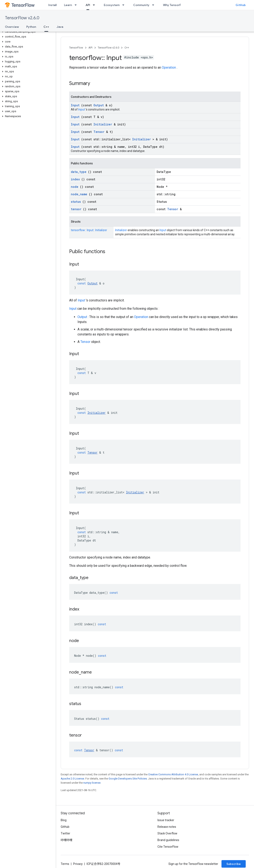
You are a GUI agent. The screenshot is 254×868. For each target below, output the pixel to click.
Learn (68, 5)
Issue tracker (166, 820)
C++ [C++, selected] (46, 27)
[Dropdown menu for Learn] (77, 5)
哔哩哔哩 (67, 840)
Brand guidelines (168, 840)
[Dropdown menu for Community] (154, 5)
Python (31, 27)
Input (76, 105)
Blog (64, 820)
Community (141, 5)
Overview (12, 27)
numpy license (92, 783)
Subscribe (234, 864)
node (75, 187)
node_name (80, 194)
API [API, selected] (88, 5)
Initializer (104, 124)
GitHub (241, 5)
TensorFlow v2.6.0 (22, 18)
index (76, 179)
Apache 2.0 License (72, 779)
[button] (27, 32)
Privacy (78, 864)
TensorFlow (76, 48)
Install (52, 5)
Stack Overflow (167, 833)
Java (60, 27)
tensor (77, 209)
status (77, 202)
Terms (65, 864)
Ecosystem (112, 5)
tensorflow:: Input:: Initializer (89, 230)
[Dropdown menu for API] (95, 5)
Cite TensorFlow (168, 847)
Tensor (100, 132)
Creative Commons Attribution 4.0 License (173, 774)
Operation (169, 67)
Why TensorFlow (174, 5)
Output (99, 105)
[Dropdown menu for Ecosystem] (125, 5)
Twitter (65, 833)
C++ (127, 48)
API (90, 48)
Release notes (167, 827)
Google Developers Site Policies (128, 779)
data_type (79, 172)
